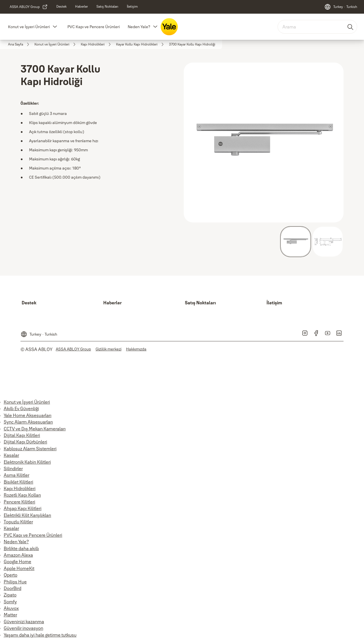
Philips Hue (15, 582)
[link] (29, 7)
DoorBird (13, 588)
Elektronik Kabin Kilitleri (27, 462)
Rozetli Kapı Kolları (22, 495)
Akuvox (11, 608)
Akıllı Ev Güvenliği (21, 408)
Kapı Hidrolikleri (20, 488)
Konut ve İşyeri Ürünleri (29, 27)
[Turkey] (341, 7)
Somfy (10, 602)
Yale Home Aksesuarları (28, 415)
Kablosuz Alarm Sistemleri (30, 449)
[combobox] (317, 27)
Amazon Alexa (18, 555)
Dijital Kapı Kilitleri (22, 435)
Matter (10, 615)
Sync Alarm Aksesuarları (28, 422)
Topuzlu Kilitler (18, 522)
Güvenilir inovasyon (23, 628)
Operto (11, 575)
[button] (55, 27)
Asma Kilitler (16, 475)
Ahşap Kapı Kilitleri (23, 508)
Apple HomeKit (19, 568)
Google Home (17, 562)
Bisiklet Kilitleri (18, 482)
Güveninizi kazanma (24, 622)
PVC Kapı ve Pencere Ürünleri (94, 27)
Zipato (10, 595)
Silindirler (13, 468)
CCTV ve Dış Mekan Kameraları (35, 429)
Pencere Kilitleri (19, 502)
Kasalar (11, 455)
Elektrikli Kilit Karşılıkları (27, 515)
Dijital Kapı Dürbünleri (25, 442)
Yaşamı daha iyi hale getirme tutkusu (40, 635)
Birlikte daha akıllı (21, 548)
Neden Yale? (139, 27)
